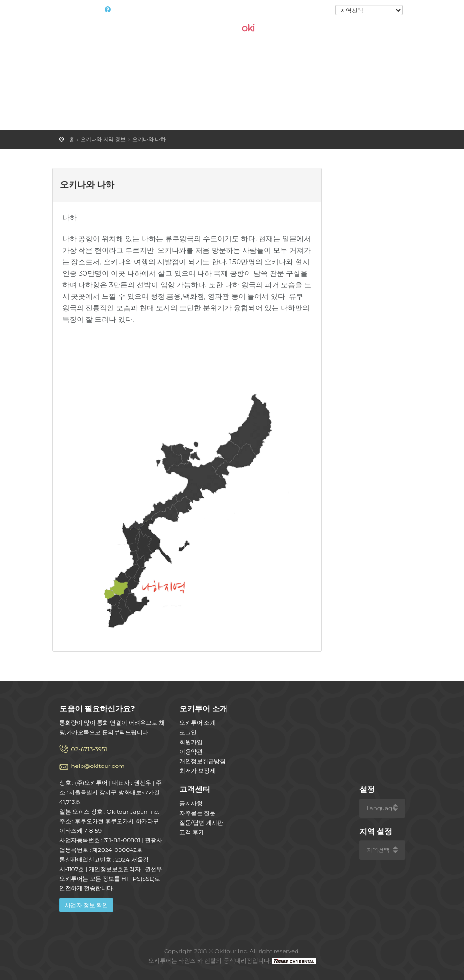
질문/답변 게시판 (201, 822)
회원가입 (191, 742)
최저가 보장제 (197, 771)
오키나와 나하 (149, 139)
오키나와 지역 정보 (103, 139)
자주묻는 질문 (197, 813)
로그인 (319, 11)
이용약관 (191, 751)
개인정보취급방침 (202, 761)
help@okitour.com (98, 766)
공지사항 (191, 803)
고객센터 (195, 789)
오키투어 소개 (197, 723)
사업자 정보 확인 (86, 905)
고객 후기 (192, 832)
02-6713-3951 (89, 749)
